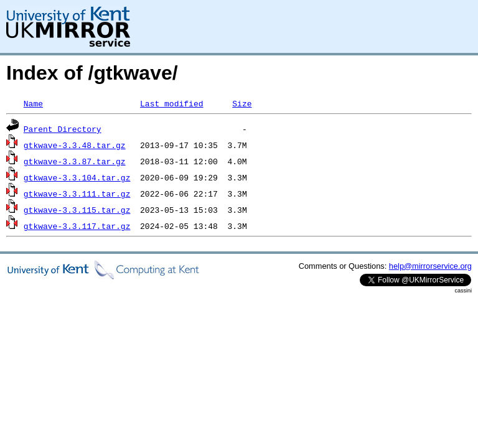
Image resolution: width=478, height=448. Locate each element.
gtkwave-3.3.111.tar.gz (77, 194)
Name (33, 103)
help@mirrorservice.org (430, 266)
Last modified (171, 103)
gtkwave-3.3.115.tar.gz (77, 210)
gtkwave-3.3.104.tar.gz (77, 177)
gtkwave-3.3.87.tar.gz (75, 161)
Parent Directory (63, 129)
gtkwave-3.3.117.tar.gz (77, 226)
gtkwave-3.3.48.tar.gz (75, 145)
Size (242, 103)
